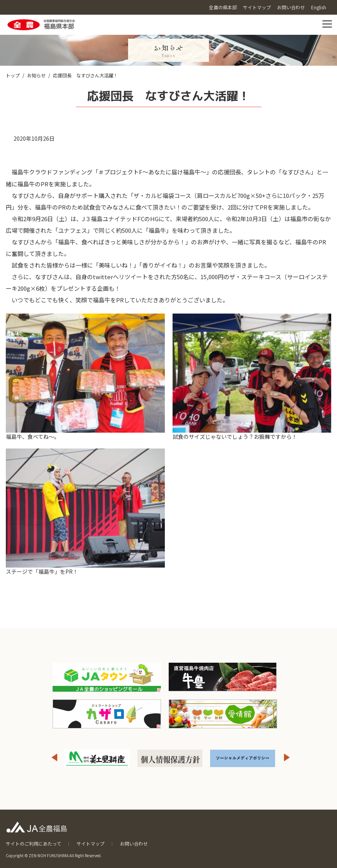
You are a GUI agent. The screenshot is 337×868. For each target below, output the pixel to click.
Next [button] (287, 757)
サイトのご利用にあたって (33, 843)
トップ (13, 75)
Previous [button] (54, 757)
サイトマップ (91, 843)
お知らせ (36, 75)
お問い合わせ (134, 843)
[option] (97, 758)
